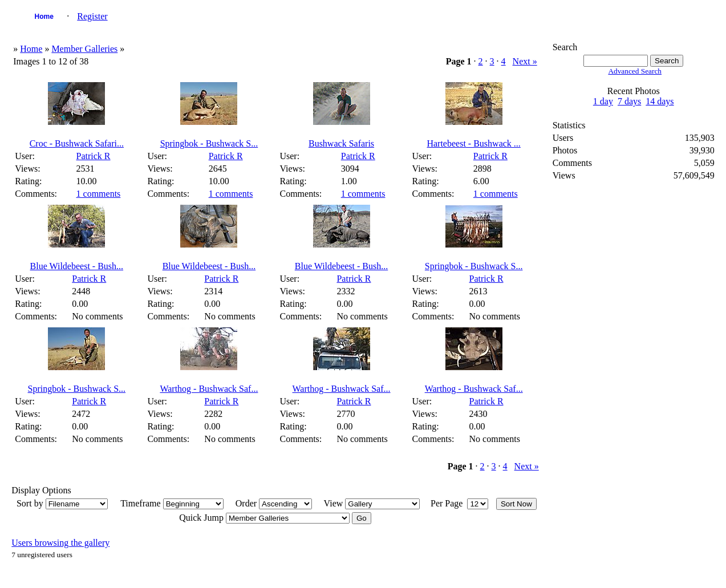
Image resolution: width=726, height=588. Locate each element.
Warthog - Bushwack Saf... (209, 389)
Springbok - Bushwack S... (209, 143)
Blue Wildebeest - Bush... (77, 266)
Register (92, 16)
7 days (629, 101)
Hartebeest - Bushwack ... (473, 143)
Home (44, 17)
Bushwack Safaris (341, 143)
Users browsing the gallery (60, 543)
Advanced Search (635, 71)
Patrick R (94, 156)
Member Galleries (84, 49)
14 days (660, 101)
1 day (603, 101)
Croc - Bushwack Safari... (77, 143)
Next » (525, 61)
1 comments (99, 194)
